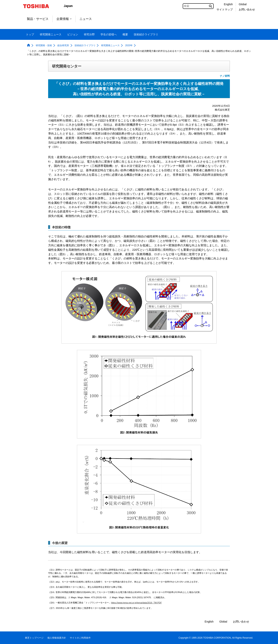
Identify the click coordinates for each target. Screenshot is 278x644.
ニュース (86, 19)
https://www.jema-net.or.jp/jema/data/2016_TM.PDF (136, 603)
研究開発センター (67, 66)
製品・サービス (38, 19)
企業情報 (64, 19)
